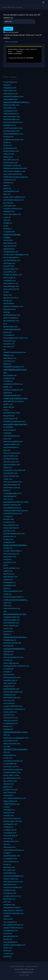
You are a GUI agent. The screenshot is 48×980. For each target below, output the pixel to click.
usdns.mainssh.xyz (11, 476)
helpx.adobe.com (10, 801)
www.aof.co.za (9, 341)
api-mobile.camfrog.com (13, 925)
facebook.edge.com (11, 119)
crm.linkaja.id (9, 335)
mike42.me (8, 571)
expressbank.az (10, 755)
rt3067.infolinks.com (12, 804)
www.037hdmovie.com (13, 513)
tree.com (7, 450)
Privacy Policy (19, 969)
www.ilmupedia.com (12, 436)
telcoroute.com (9, 899)
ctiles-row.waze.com (12, 744)
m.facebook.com (10, 859)
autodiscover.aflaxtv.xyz (13, 384)
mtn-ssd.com (9, 347)
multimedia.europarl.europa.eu (16, 177)
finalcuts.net (8, 137)
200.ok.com (8, 654)
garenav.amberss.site (12, 505)
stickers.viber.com (11, 879)
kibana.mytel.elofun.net (13, 692)
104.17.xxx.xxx (9, 574)
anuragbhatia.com (11, 930)
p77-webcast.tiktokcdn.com (15, 798)
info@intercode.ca (27, 972)
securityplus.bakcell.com (13, 200)
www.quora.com (10, 246)
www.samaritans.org (12, 608)
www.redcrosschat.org (13, 174)
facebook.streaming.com (13, 913)
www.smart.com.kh (11, 289)
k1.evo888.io (8, 427)
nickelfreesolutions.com (13, 128)
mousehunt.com (10, 893)
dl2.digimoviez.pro (11, 459)
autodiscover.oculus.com (13, 140)
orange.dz (7, 559)
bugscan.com (9, 813)
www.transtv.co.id (11, 718)
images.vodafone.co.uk (13, 706)
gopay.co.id (8, 157)
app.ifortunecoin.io (11, 298)
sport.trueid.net (10, 792)
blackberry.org (9, 890)
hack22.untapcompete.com (14, 945)
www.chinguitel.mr (11, 318)
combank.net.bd (10, 830)
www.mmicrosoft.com (12, 818)
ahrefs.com (8, 726)
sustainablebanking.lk (12, 329)
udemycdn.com (10, 206)
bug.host (7, 85)
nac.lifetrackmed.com (12, 778)
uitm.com (7, 902)
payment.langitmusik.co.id (14, 534)
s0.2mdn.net (8, 651)
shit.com (7, 752)
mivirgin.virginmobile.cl (13, 551)
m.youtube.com (10, 272)
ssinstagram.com (10, 824)
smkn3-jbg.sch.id (10, 419)
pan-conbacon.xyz (11, 525)
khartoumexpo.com (11, 151)
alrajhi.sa (7, 142)
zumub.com (8, 240)
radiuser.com (9, 784)
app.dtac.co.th (9, 531)
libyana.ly (7, 364)
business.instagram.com (13, 390)
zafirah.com (8, 580)
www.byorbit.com (10, 473)
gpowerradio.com (10, 326)
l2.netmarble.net (10, 764)
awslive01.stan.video (12, 413)
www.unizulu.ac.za (11, 862)
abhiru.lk (7, 490)
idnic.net (7, 194)
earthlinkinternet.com (12, 315)
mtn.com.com (9, 700)
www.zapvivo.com (11, 283)
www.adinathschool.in (12, 508)
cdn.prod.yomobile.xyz (13, 887)
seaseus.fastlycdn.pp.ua (13, 928)
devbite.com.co (10, 536)
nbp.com (7, 220)
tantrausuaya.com (11, 163)
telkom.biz (8, 951)
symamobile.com (10, 148)
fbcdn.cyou (8, 948)
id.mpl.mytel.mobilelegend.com (16, 255)
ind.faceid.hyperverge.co (13, 597)
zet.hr (6, 565)
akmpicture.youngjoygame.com (16, 738)
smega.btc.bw (9, 378)
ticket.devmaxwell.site (12, 643)
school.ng (7, 594)
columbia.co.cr (9, 361)
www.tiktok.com (10, 358)
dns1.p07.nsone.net (11, 160)
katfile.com (8, 387)
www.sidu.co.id (10, 562)
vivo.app (7, 746)
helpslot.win (8, 729)
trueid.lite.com (9, 522)
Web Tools (11, 7)
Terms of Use (29, 969)
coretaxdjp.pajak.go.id (12, 493)
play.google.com (10, 375)
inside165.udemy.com (12, 772)
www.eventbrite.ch (11, 447)
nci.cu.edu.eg (9, 703)
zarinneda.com (9, 263)
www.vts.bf (8, 919)
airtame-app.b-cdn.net (13, 821)
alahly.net (7, 188)
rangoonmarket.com (12, 444)
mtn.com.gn (8, 838)
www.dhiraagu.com (11, 286)
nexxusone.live (9, 847)
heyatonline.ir (9, 303)
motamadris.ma (10, 873)
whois (15, 42)
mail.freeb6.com (10, 91)
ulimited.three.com (11, 841)
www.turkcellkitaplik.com (14, 876)
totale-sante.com (10, 712)
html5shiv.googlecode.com (14, 421)
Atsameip (19, 7)
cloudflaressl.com (11, 723)
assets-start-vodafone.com (14, 197)
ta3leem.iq (8, 467)
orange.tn (7, 853)
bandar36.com (9, 686)
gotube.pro (8, 939)
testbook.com (9, 211)
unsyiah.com (8, 815)
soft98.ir (7, 916)
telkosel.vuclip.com (11, 462)
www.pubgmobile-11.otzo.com (16, 338)
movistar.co (8, 381)
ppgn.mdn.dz (9, 407)
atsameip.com (9, 867)
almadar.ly (8, 229)
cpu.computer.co (10, 922)
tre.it (5, 324)
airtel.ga (7, 312)
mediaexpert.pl (9, 582)
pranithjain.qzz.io (10, 680)
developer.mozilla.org (12, 165)
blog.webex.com (10, 243)
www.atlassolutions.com (13, 882)
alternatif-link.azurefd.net (14, 401)
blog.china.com (10, 309)
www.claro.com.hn (11, 767)
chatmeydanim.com (11, 191)
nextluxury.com (10, 180)
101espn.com (9, 355)
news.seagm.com (10, 99)
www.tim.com (9, 715)
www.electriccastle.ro (12, 908)
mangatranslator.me (11, 617)
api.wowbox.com (10, 781)
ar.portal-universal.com (13, 209)
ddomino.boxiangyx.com (13, 306)
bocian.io (7, 864)
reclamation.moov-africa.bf (14, 470)
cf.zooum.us (8, 954)
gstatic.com (8, 404)
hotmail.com (8, 183)
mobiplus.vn (8, 827)
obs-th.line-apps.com (12, 214)
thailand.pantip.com (11, 105)
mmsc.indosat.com (11, 626)
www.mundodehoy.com (13, 591)
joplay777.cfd (9, 266)
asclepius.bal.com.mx (12, 896)
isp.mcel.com (9, 674)
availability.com (10, 585)
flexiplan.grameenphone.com (15, 168)
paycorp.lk (8, 393)
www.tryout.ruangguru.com (14, 171)
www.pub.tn (8, 795)
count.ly (7, 807)
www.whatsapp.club (12, 116)
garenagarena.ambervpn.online (16, 502)
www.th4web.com (11, 456)
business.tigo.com (11, 269)
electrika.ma (8, 646)
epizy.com (7, 295)
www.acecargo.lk (10, 836)
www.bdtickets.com (11, 623)
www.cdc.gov (9, 154)
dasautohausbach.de (12, 485)
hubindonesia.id (10, 496)
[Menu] (43, 2)
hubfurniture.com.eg (12, 488)
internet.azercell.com (12, 677)
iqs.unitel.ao (8, 203)
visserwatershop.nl (11, 114)
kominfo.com (9, 519)
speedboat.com (10, 125)
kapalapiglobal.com (11, 689)
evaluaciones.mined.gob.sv (14, 709)
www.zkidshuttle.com (12, 395)
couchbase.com (10, 833)
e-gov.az (7, 217)
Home (4, 7)
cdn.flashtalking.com (12, 260)
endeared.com (9, 542)
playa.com (8, 332)
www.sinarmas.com (11, 554)
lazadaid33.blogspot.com (14, 367)
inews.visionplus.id (11, 528)
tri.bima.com (8, 539)
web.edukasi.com (10, 577)
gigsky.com (8, 787)
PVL (28, 975)
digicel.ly (7, 588)
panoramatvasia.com (12, 698)
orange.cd (7, 672)
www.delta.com (10, 108)
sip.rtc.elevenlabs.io (11, 257)
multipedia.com (10, 280)
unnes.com (8, 758)
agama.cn (7, 634)
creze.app (7, 433)
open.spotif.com (10, 683)
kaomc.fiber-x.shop (11, 775)
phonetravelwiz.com (12, 131)
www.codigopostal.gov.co (14, 850)
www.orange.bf (10, 430)
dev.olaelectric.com (11, 321)
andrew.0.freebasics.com (13, 96)
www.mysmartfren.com (13, 482)
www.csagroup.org (11, 663)
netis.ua (7, 735)
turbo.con (8, 42)
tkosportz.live (9, 416)
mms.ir (6, 410)
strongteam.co (9, 810)
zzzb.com (7, 439)
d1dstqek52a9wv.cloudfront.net (16, 666)
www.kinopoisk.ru (11, 942)
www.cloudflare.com (12, 465)
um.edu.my (8, 660)
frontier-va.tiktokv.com (12, 275)
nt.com (6, 292)
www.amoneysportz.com (13, 657)
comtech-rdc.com (11, 790)
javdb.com (8, 145)
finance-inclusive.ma (12, 453)
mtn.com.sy (8, 499)
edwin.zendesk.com (11, 568)
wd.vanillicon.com (11, 741)
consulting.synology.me (13, 761)
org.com (7, 844)
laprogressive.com (11, 936)
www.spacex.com (11, 94)
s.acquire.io (8, 516)
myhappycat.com (10, 111)
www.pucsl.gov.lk (11, 720)
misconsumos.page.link (13, 769)
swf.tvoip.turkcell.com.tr (13, 122)
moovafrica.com (10, 884)
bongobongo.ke (10, 640)
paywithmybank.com (12, 856)
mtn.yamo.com (9, 870)
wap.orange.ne (9, 278)
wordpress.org (9, 905)
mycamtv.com (9, 344)
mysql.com (8, 479)
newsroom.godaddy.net (13, 441)
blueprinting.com (10, 82)
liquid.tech (8, 956)
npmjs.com (8, 301)
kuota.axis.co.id (10, 557)
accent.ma (8, 933)
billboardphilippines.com (13, 134)
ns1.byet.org (8, 669)
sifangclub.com (10, 695)
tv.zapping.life (9, 232)
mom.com (7, 605)
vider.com (7, 603)
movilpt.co (8, 223)
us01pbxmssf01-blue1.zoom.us (16, 511)
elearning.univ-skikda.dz (13, 910)
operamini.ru (8, 631)
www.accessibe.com (12, 620)
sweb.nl (7, 186)
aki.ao (6, 226)
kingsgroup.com (10, 88)
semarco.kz (8, 628)
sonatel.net (8, 548)
